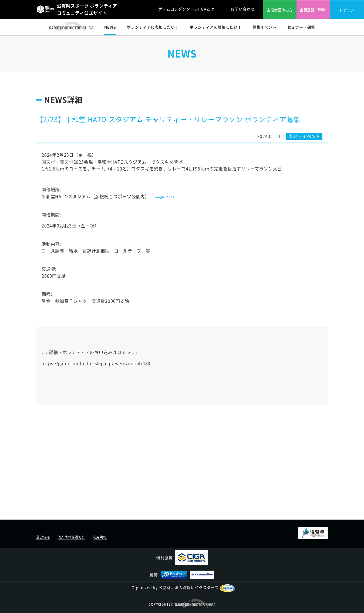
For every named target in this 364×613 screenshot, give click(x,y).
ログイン (347, 10)
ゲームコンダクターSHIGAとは (186, 9)
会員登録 (313, 10)
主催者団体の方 (280, 10)
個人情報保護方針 (71, 537)
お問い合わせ (243, 9)
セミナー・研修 (301, 27)
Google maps (164, 197)
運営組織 (43, 537)
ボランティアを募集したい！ (215, 27)
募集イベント (264, 27)
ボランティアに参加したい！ (153, 27)
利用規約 (100, 537)
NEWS (110, 27)
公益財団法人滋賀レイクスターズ (197, 587)
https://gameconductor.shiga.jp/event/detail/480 (96, 363)
